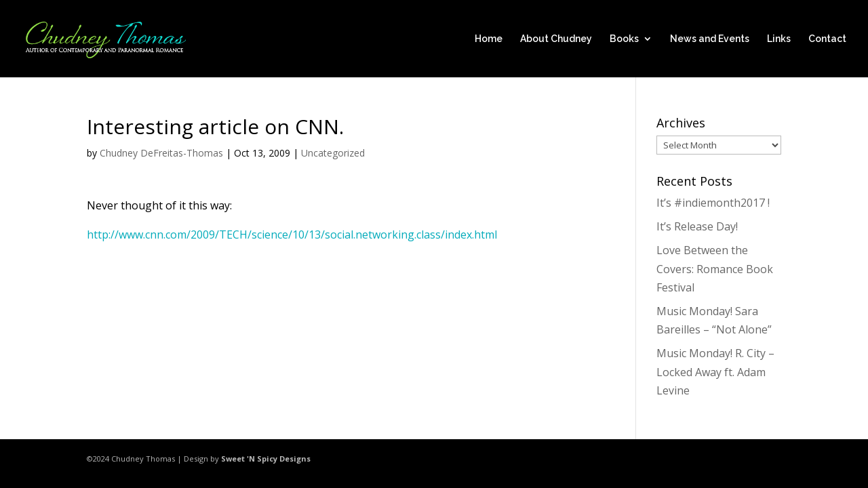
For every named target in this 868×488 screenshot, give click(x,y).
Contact (827, 39)
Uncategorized (333, 153)
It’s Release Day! (697, 226)
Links (779, 39)
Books (624, 39)
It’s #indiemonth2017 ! (713, 203)
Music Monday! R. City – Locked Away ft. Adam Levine (715, 371)
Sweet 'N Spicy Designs (266, 459)
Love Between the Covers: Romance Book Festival (715, 268)
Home (489, 39)
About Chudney (556, 39)
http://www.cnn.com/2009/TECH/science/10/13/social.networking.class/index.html (292, 235)
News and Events (710, 39)
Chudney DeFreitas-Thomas (161, 153)
